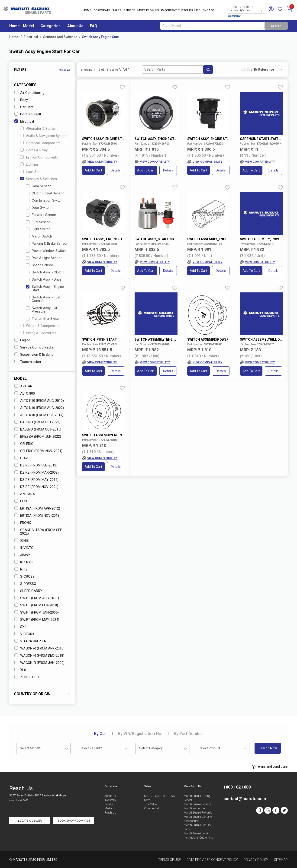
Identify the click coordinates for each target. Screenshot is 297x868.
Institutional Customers (198, 838)
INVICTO (24, 548)
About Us (75, 26)
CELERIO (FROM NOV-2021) (38, 451)
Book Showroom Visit (74, 821)
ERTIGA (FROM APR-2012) (37, 508)
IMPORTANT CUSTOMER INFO (181, 10)
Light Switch (38, 229)
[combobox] (269, 70)
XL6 (20, 670)
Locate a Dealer (30, 821)
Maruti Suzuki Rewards (198, 813)
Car (100, 733)
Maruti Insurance (194, 808)
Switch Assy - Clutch (45, 272)
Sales (117, 10)
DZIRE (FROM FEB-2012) (36, 465)
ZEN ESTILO (27, 677)
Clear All (65, 70)
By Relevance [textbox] (264, 70)
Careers (109, 804)
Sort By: (247, 69)
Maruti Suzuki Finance (197, 804)
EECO (21, 501)
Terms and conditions (270, 767)
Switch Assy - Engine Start (45, 288)
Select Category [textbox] (151, 748)
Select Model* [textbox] (30, 748)
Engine (22, 340)
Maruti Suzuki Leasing (197, 833)
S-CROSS (24, 577)
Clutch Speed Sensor (45, 193)
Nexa (147, 800)
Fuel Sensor (38, 222)
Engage (209, 10)
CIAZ (21, 458)
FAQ (94, 26)
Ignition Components (39, 157)
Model (28, 26)
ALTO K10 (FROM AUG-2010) (39, 401)
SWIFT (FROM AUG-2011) (37, 598)
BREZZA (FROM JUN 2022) (38, 437)
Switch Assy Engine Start (101, 37)
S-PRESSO (25, 584)
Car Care (24, 107)
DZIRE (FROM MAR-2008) (37, 472)
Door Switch (38, 208)
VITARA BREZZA (30, 641)
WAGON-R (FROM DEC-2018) (39, 656)
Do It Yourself (28, 114)
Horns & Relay (34, 150)
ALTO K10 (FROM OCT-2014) (39, 415)
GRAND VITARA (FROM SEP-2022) (39, 532)
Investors (110, 800)
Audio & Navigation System (44, 136)
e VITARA (25, 494)
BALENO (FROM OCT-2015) (38, 429)
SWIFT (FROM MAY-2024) (37, 620)
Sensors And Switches (60, 37)
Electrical (31, 37)
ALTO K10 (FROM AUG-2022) (39, 408)
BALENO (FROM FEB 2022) (37, 422)
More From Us (148, 10)
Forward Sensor (41, 215)
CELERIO (24, 444)
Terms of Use (169, 860)
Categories (51, 26)
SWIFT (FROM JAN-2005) (37, 612)
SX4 (20, 627)
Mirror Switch (39, 236)
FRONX (23, 523)
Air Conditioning (29, 93)
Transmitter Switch (43, 319)
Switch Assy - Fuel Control (43, 299)
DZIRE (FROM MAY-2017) (36, 480)
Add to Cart (93, 170)
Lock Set (30, 172)
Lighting (29, 165)
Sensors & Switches (39, 179)
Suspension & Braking (34, 355)
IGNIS (22, 541)
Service (129, 10)
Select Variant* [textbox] (91, 748)
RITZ (21, 569)
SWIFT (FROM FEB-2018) (36, 605)
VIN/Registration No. (140, 733)
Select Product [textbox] (209, 748)
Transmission (28, 362)
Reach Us (110, 813)
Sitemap (281, 860)
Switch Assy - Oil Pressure (42, 310)
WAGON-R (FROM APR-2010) (39, 648)
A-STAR (23, 386)
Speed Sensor (40, 265)
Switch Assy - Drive (44, 279)
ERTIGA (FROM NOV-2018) (37, 516)
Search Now (268, 748)
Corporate (102, 10)
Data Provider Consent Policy (212, 860)
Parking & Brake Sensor (47, 244)
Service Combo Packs (34, 347)
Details (116, 170)
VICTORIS (25, 634)
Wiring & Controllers (38, 333)
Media (108, 808)
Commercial (151, 808)
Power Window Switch (46, 251)
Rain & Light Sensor (44, 258)
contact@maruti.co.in (247, 10)
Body (21, 100)
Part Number (189, 733)
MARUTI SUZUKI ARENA (160, 796)
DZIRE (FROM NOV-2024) (36, 487)
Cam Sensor (38, 186)
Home (87, 10)
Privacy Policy (256, 860)
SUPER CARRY (28, 591)
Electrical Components (40, 143)
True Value (150, 804)
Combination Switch (44, 200)
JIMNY (22, 555)
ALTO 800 (25, 393)
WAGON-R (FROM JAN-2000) (39, 663)
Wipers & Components (40, 326)
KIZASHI (24, 562)
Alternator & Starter (38, 129)
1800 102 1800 (242, 7)
